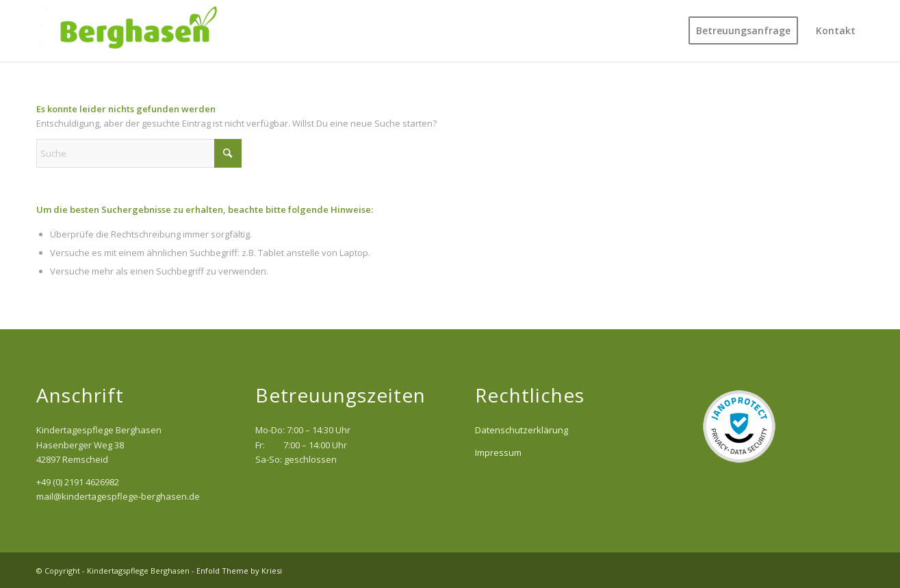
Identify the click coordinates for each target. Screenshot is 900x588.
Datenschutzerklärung (522, 430)
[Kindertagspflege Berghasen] (139, 31)
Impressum (498, 452)
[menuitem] (743, 31)
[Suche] (139, 153)
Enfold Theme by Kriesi (239, 571)
